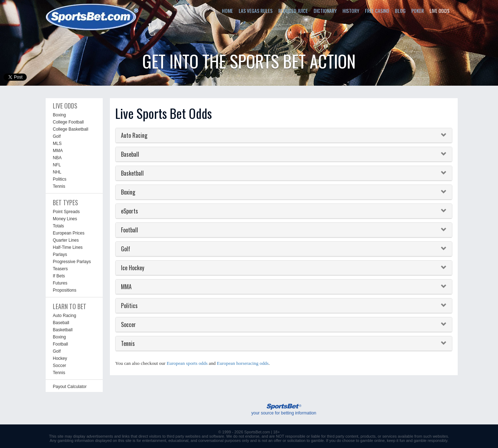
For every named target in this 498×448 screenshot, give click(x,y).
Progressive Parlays (72, 262)
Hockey (60, 358)
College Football (68, 122)
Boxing (59, 115)
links (126, 436)
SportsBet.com (257, 432)
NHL (57, 172)
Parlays (60, 255)
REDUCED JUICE (293, 11)
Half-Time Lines (68, 247)
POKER (418, 11)
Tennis (59, 186)
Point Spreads (66, 212)
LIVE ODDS (439, 11)
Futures (60, 283)
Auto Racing (64, 316)
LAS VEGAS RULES (256, 11)
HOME (227, 11)
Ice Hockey (133, 268)
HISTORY (351, 11)
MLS (57, 144)
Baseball (61, 323)
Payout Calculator (70, 387)
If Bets (59, 276)
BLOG (400, 11)
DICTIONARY (325, 11)
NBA (57, 158)
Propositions (65, 290)
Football (60, 344)
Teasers (60, 269)
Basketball (63, 330)
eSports (129, 211)
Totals (58, 226)
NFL (57, 165)
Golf (57, 136)
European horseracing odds (243, 363)
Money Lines (65, 219)
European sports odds (187, 363)
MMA (58, 151)
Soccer (59, 366)
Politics (60, 179)
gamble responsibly (431, 441)
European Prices (69, 233)
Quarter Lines (66, 240)
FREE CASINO (377, 11)
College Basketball (70, 129)
